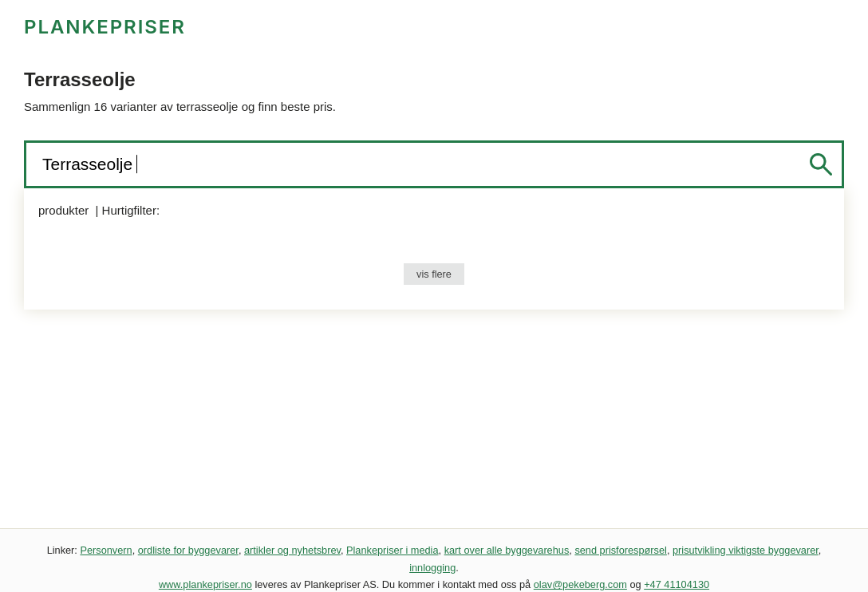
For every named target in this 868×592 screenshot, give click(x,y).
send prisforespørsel (621, 550)
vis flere (434, 274)
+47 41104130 (677, 584)
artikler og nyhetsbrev (292, 550)
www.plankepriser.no (205, 584)
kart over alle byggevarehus (507, 550)
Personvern (106, 550)
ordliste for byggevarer (188, 550)
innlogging (432, 568)
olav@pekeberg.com (580, 584)
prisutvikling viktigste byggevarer (746, 550)
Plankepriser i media (393, 550)
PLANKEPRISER (105, 27)
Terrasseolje (90, 164)
